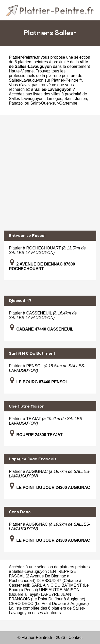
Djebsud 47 (20, 301)
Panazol (16, 103)
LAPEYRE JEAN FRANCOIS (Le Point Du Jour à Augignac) (47, 597)
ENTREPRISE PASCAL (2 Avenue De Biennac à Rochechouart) (43, 576)
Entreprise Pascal (27, 236)
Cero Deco (20, 512)
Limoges (54, 99)
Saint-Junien (76, 99)
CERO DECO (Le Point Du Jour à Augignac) (49, 604)
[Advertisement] (50, 173)
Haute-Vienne (21, 71)
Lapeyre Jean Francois (33, 459)
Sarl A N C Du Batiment (32, 353)
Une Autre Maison (27, 406)
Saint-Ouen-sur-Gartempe (54, 103)
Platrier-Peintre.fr (24, 57)
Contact (76, 637)
